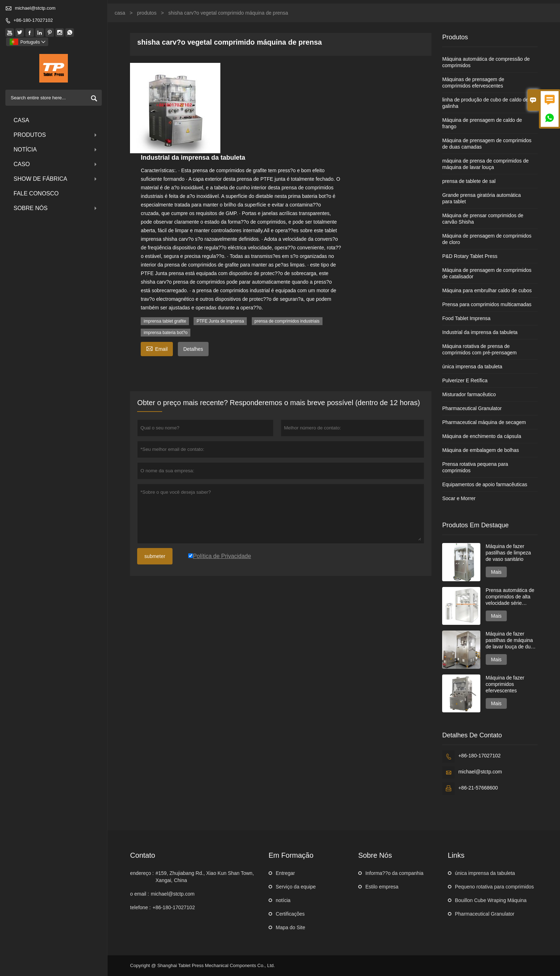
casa (21, 120)
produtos (56, 135)
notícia (56, 150)
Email (157, 348)
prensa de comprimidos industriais (287, 321)
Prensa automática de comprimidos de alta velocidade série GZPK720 (510, 597)
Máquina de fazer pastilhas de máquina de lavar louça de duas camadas (511, 640)
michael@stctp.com (35, 8)
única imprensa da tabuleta (472, 367)
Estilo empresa (382, 887)
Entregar (285, 873)
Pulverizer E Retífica (465, 380)
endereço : (142, 873)
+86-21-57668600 (478, 788)
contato (142, 855)
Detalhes (193, 349)
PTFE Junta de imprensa (220, 321)
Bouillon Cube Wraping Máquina (491, 900)
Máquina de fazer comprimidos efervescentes (505, 684)
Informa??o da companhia (394, 873)
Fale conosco (36, 193)
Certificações (290, 914)
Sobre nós (56, 208)
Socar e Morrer (459, 498)
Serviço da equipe (296, 887)
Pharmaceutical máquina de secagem (484, 422)
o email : (139, 894)
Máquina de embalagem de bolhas (481, 450)
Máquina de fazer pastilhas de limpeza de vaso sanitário (508, 553)
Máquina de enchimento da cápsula (482, 436)
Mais (496, 572)
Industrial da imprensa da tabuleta (480, 332)
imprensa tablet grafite (165, 321)
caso (56, 164)
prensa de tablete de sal (469, 181)
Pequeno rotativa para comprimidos (494, 887)
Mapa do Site (291, 927)
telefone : (140, 907)
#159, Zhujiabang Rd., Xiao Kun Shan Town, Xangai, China (205, 877)
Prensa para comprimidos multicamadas (487, 304)
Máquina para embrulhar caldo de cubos (487, 290)
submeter (155, 556)
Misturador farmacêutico (469, 394)
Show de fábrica (56, 179)
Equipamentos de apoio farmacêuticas (485, 484)
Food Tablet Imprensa (466, 318)
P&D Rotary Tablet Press (470, 256)
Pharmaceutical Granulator (472, 408)
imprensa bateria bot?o (166, 333)
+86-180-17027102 (33, 20)
